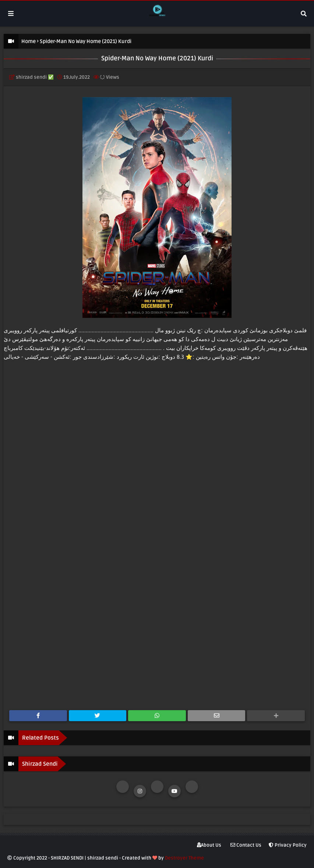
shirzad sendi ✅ (35, 77)
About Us (209, 846)
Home (29, 41)
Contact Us (246, 846)
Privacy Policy (288, 846)
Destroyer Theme (184, 858)
